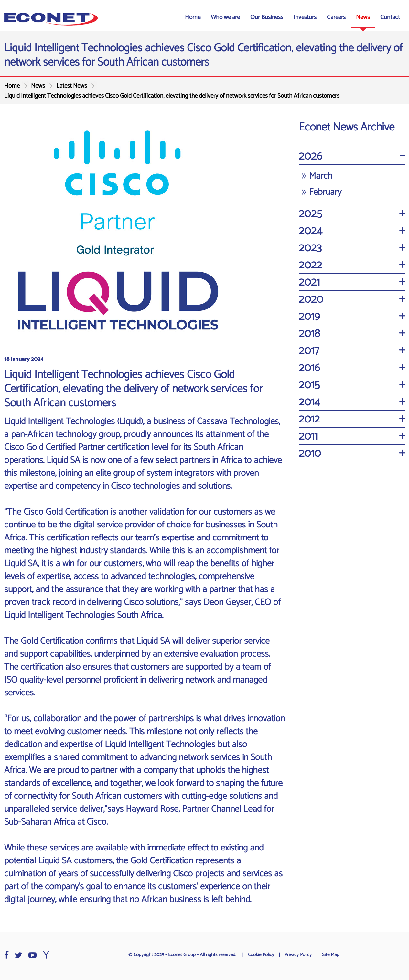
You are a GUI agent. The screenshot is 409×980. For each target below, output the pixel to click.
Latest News (72, 86)
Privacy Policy (298, 955)
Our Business (267, 17)
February (325, 192)
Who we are (225, 17)
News (363, 17)
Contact (390, 17)
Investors (305, 17)
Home (193, 17)
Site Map (331, 955)
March (321, 176)
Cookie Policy (261, 955)
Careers (336, 17)
